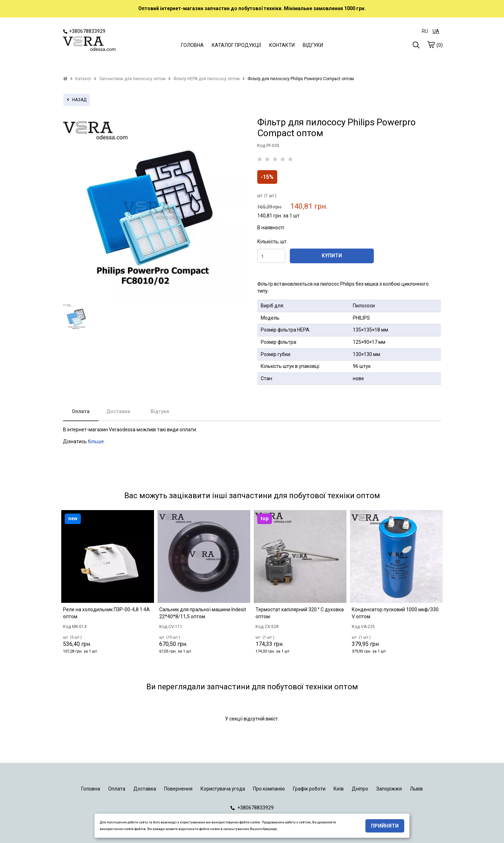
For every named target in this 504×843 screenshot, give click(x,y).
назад (77, 100)
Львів (416, 789)
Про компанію (269, 789)
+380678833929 (84, 31)
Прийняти (385, 826)
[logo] (89, 44)
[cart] (431, 44)
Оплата (81, 411)
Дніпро (360, 789)
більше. (96, 441)
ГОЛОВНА (192, 45)
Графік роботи (309, 789)
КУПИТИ (332, 256)
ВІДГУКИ (313, 45)
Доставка (118, 411)
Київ (339, 789)
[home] (65, 79)
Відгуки (160, 411)
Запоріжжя (389, 789)
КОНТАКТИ (282, 45)
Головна (91, 789)
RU (425, 31)
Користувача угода (223, 789)
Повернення (178, 789)
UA (436, 31)
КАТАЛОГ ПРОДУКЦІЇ (236, 45)
